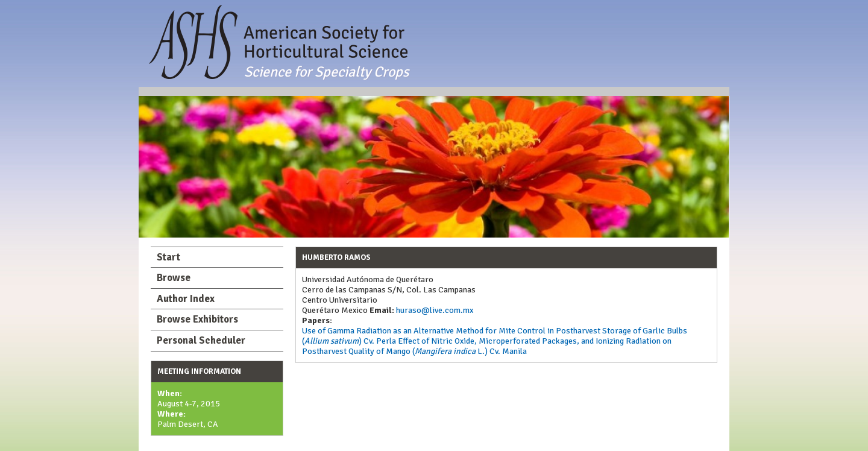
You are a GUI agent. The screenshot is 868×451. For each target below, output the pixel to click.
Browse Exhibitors (197, 319)
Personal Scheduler (201, 340)
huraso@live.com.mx (434, 310)
